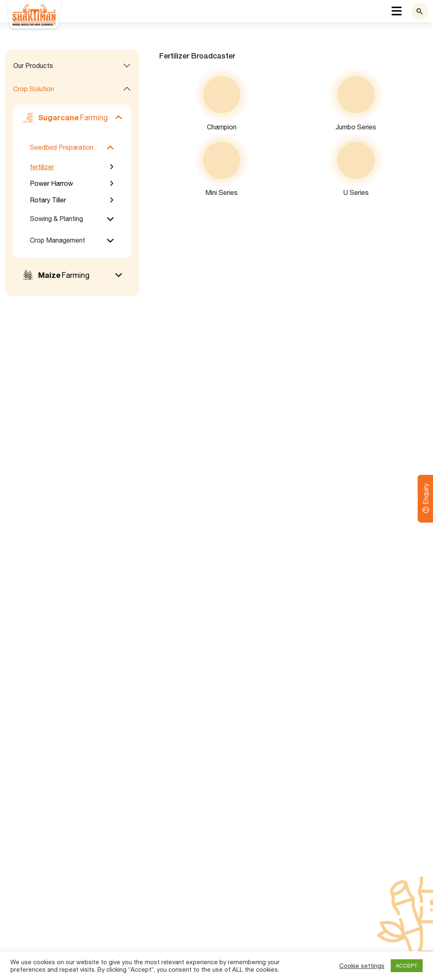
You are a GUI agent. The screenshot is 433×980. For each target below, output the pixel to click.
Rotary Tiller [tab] (48, 200)
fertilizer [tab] (42, 167)
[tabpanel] (289, 125)
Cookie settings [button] (362, 966)
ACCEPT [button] (407, 966)
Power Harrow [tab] (51, 183)
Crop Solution (34, 89)
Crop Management (57, 240)
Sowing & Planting (56, 219)
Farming (65, 117)
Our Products (33, 66)
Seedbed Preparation (62, 147)
